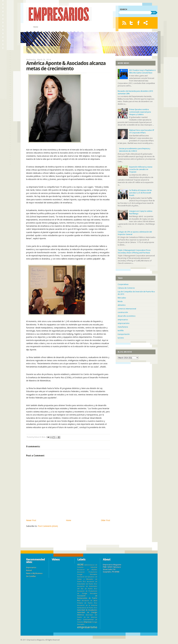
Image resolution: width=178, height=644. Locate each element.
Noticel (29, 570)
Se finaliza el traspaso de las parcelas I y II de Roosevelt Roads (141, 193)
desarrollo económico (127, 316)
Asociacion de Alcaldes (87, 570)
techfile (121, 331)
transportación (124, 334)
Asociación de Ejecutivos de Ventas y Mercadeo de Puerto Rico (87, 579)
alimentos (122, 305)
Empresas (88, 622)
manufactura (123, 327)
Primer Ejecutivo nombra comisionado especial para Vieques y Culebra (140, 112)
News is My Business (34, 573)
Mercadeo (122, 298)
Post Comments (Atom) (48, 526)
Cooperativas (123, 284)
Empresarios (31, 567)
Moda (120, 301)
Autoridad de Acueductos (87, 610)
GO (154, 13)
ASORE (80, 565)
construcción (123, 312)
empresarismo (124, 323)
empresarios (123, 320)
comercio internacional (127, 309)
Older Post (105, 520)
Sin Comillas (31, 576)
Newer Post (31, 520)
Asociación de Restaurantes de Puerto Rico (87, 598)
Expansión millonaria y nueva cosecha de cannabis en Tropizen (141, 169)
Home (36, 27)
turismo (121, 338)
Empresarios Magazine (36, 640)
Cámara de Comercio (126, 288)
